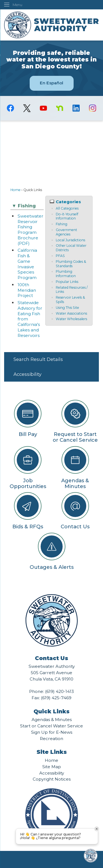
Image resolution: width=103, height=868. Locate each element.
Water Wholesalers (71, 319)
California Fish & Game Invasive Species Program (27, 264)
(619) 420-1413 (59, 691)
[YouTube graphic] (43, 108)
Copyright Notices (52, 779)
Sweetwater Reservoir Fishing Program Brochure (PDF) (30, 230)
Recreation (51, 739)
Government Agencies (66, 232)
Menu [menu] (17, 5)
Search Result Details (38, 359)
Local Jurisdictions (70, 240)
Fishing (62, 224)
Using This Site (67, 308)
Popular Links (67, 282)
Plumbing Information (66, 274)
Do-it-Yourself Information (67, 216)
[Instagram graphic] (93, 108)
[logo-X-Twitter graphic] (27, 108)
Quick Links (51, 711)
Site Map (52, 767)
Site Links (52, 752)
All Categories (67, 208)
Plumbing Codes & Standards (71, 264)
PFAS (60, 256)
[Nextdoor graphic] (60, 108)
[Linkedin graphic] (76, 108)
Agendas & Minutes (52, 720)
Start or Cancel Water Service (51, 726)
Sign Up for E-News (52, 732)
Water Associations (71, 313)
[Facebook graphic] (10, 108)
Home (16, 190)
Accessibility (27, 374)
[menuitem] (51, 359)
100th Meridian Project (27, 290)
